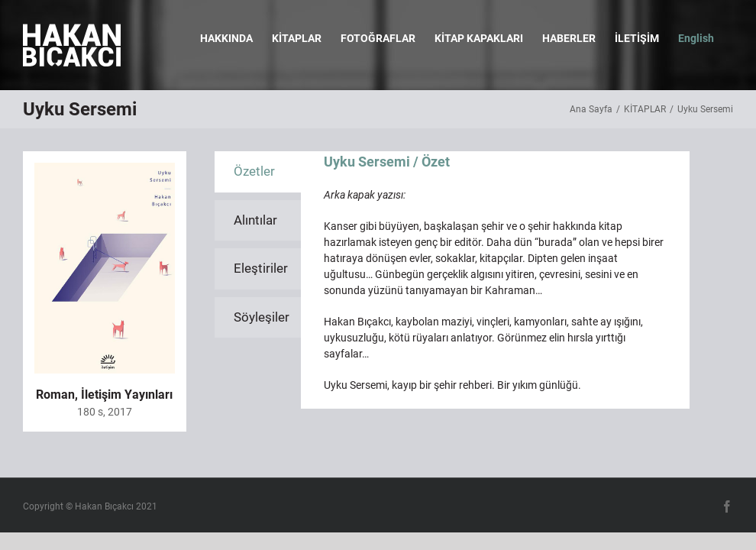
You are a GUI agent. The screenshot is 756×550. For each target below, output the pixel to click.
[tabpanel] (495, 280)
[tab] (258, 172)
